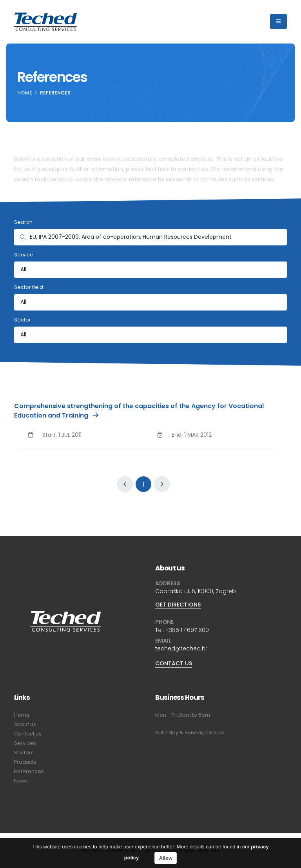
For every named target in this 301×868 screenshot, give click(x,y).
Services (25, 743)
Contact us (28, 734)
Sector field (29, 287)
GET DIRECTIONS (178, 605)
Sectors (24, 753)
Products (25, 762)
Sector (23, 320)
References (29, 771)
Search (23, 222)
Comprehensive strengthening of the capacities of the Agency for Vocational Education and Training (139, 411)
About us (25, 724)
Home (25, 93)
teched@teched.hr (181, 648)
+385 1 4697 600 (187, 630)
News (21, 781)
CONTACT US (174, 663)
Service (24, 255)
